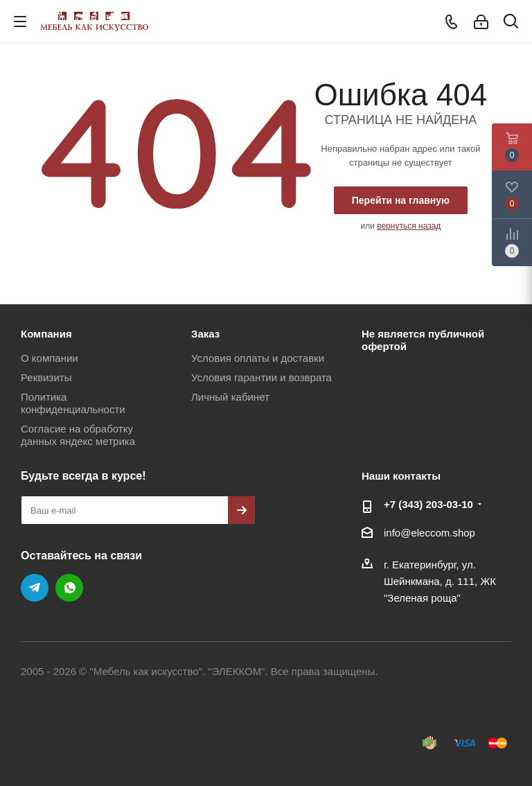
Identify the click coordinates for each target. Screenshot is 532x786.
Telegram (35, 588)
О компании (50, 358)
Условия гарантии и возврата (261, 377)
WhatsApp (69, 588)
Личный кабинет (230, 397)
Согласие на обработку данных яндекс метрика (78, 435)
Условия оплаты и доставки (258, 358)
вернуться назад (409, 226)
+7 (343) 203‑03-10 (428, 504)
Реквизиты (46, 377)
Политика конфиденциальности (73, 403)
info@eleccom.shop (429, 533)
